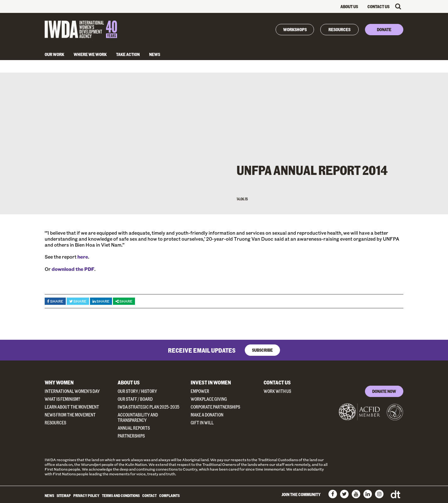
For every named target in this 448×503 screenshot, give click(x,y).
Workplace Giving (209, 399)
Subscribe (262, 350)
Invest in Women (211, 382)
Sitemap (64, 495)
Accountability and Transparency (138, 417)
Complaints (169, 495)
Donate (384, 29)
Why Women (59, 382)
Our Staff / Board (135, 399)
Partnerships (131, 436)
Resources (339, 29)
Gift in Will (202, 423)
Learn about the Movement (72, 407)
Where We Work (90, 54)
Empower (200, 391)
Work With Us (277, 391)
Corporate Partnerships (215, 407)
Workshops (295, 29)
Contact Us (378, 6)
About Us (349, 6)
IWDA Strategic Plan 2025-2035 (148, 407)
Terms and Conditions (121, 495)
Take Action (128, 54)
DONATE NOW (384, 391)
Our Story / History (137, 391)
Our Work (54, 54)
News (155, 54)
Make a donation (207, 415)
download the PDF (73, 269)
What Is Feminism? (62, 399)
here (83, 257)
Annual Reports (134, 428)
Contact (149, 495)
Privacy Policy (86, 495)
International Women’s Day (72, 391)
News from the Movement (70, 415)
